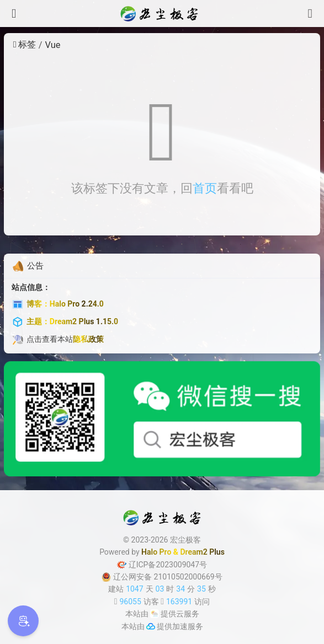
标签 (25, 44)
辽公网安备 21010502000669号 (162, 577)
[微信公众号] (162, 419)
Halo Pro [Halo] (156, 552)
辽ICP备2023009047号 (162, 565)
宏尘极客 (185, 540)
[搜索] (310, 14)
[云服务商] (155, 614)
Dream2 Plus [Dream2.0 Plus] (203, 552)
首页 (205, 188)
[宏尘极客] (162, 14)
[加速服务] (151, 626)
